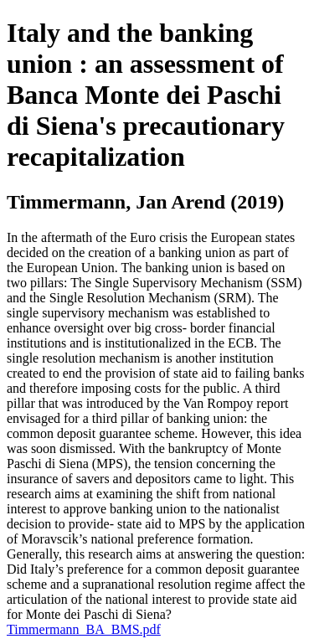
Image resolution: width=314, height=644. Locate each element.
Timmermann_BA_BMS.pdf (84, 629)
